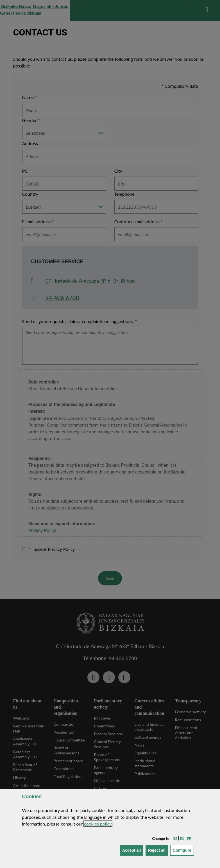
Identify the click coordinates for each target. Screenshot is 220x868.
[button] (175, 838)
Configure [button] (183, 850)
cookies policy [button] (98, 824)
